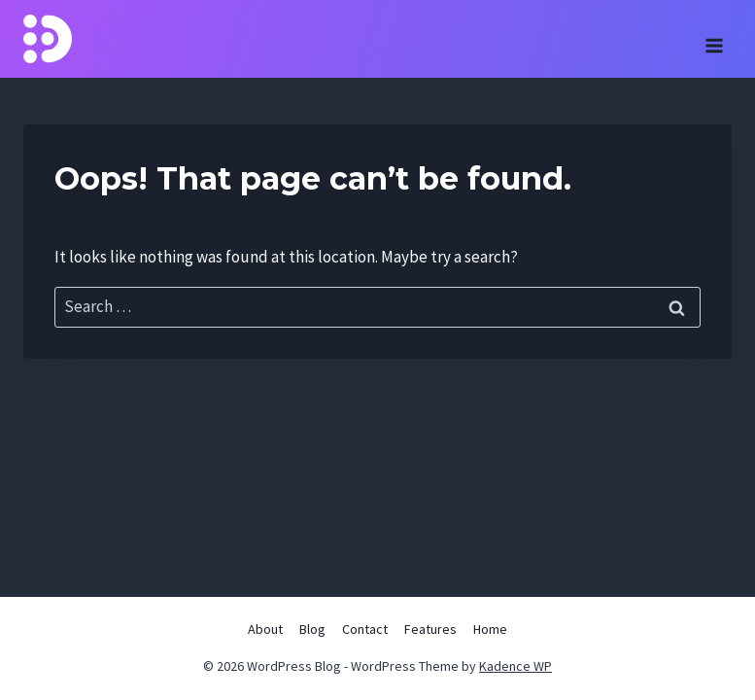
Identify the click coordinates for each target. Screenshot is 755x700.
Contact (365, 629)
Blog (312, 629)
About (265, 629)
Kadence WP (515, 666)
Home (490, 629)
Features (430, 629)
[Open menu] (714, 39)
